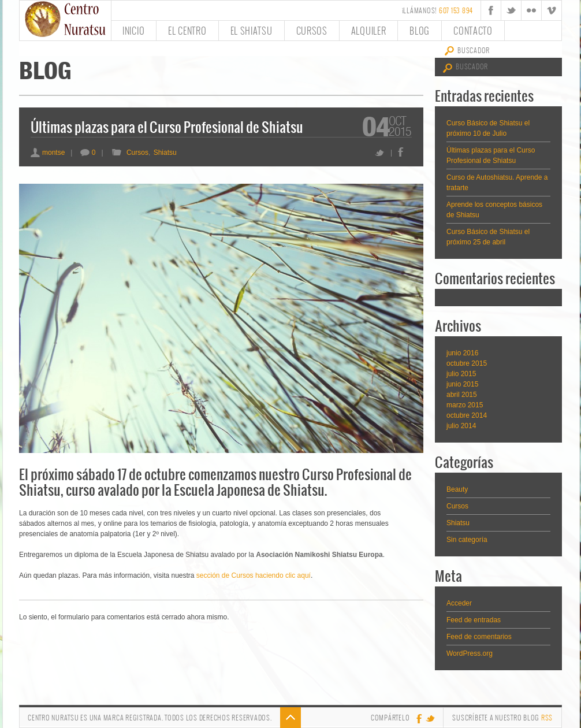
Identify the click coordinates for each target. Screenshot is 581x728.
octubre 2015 (467, 363)
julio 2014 (461, 426)
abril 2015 (462, 395)
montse (48, 153)
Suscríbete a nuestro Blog (502, 718)
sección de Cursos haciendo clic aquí (254, 575)
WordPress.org (470, 653)
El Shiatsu (252, 30)
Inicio (133, 30)
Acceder (459, 603)
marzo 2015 (465, 405)
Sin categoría (467, 540)
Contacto (473, 30)
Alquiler (369, 30)
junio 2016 (462, 353)
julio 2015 (461, 374)
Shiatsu (165, 153)
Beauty (457, 489)
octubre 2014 (467, 415)
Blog (420, 30)
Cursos (312, 30)
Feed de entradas (474, 620)
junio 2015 (462, 384)
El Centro (187, 30)
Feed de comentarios (479, 637)
